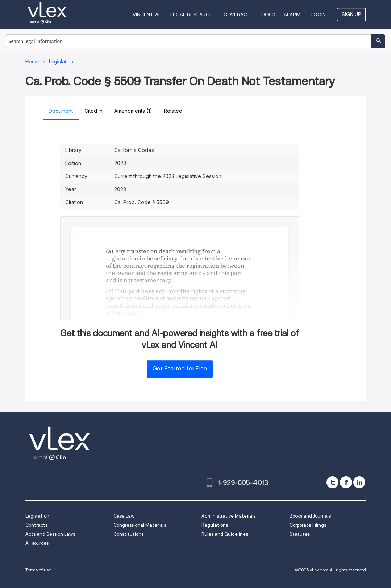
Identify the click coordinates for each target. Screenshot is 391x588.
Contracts (36, 525)
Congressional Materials (140, 525)
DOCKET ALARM (281, 15)
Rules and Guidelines (225, 534)
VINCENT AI (146, 15)
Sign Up (351, 14)
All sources (37, 543)
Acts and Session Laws (50, 534)
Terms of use (38, 570)
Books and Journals (310, 516)
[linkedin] (359, 482)
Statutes (300, 534)
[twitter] (332, 482)
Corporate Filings (308, 525)
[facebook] (346, 482)
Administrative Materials (228, 516)
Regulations (215, 525)
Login (319, 15)
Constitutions (128, 534)
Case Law (124, 516)
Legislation (37, 516)
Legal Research (192, 15)
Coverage (237, 15)
